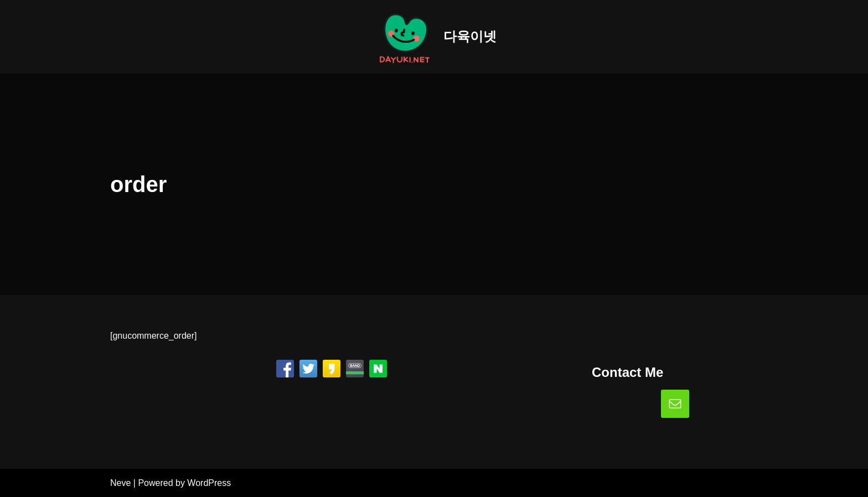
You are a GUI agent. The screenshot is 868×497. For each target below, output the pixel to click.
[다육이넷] (434, 37)
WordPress (209, 483)
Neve (120, 483)
